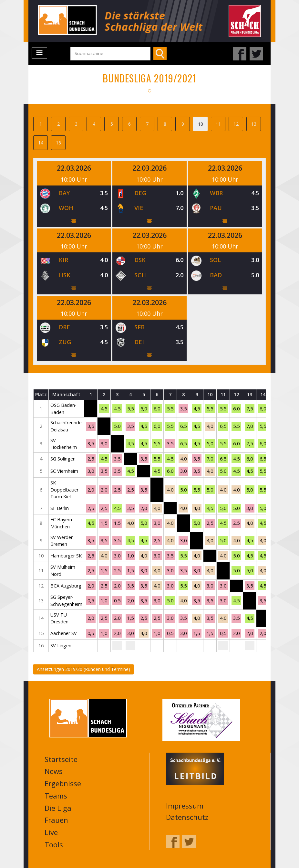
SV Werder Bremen (62, 541)
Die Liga (58, 808)
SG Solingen (63, 459)
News (54, 771)
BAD (216, 275)
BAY (64, 193)
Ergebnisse (63, 783)
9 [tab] (183, 124)
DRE (64, 327)
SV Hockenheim (64, 444)
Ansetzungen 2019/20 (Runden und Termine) (83, 669)
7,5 (250, 409)
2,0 (91, 490)
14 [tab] (41, 143)
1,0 (130, 556)
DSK (140, 260)
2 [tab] (58, 124)
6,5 (183, 426)
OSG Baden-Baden (63, 409)
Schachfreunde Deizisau (66, 426)
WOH (66, 208)
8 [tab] (165, 124)
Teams (56, 796)
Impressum (185, 806)
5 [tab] (112, 124)
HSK (65, 275)
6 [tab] (129, 124)
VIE (139, 208)
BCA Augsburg (66, 586)
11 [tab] (218, 124)
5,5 (130, 409)
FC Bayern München (61, 523)
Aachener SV (64, 633)
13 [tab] (254, 124)
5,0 (144, 409)
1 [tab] (41, 124)
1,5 (104, 523)
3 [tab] (76, 124)
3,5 (183, 409)
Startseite (61, 759)
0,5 (91, 601)
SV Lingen (61, 646)
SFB (139, 327)
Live (51, 832)
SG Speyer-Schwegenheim (66, 601)
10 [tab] (201, 124)
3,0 (104, 444)
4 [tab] (94, 124)
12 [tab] (236, 124)
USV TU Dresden (59, 618)
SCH (140, 275)
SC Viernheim (64, 471)
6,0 (157, 409)
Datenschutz (187, 817)
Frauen (56, 820)
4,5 (104, 409)
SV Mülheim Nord (63, 571)
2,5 (91, 459)
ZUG (65, 342)
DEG (140, 193)
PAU (216, 208)
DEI (139, 342)
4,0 (210, 426)
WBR (216, 193)
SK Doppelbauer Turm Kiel (64, 490)
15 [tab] (58, 143)
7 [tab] (147, 124)
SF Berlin (60, 508)
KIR (63, 260)
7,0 (250, 426)
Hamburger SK (66, 556)
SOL (215, 260)
